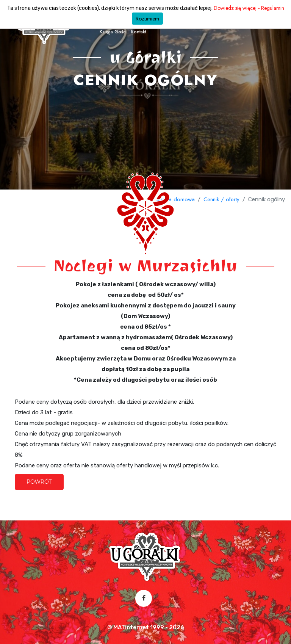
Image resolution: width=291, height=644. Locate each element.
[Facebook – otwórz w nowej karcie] (144, 598)
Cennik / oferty (221, 199)
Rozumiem (147, 19)
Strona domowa (176, 199)
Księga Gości (113, 32)
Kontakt (139, 32)
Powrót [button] (39, 482)
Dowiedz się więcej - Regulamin (249, 8)
